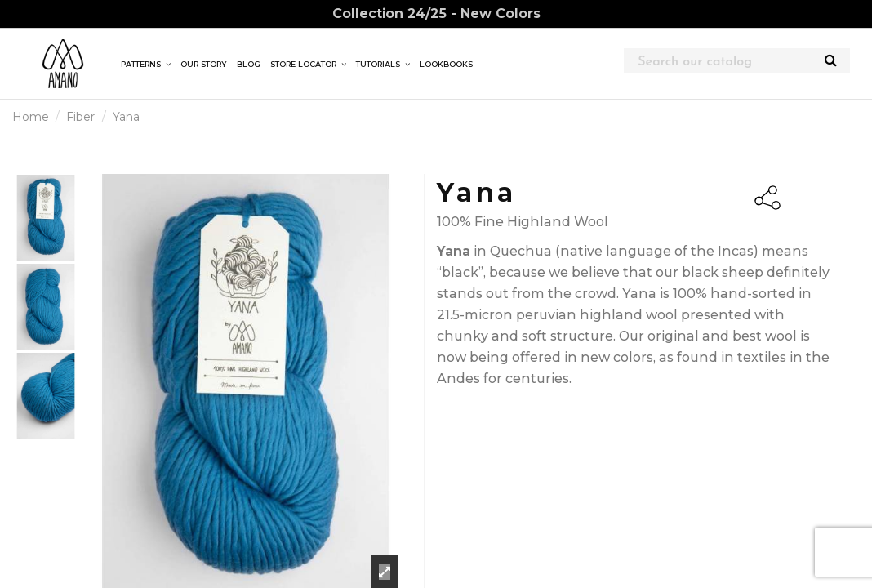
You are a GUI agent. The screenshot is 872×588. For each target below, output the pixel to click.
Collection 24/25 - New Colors (436, 13)
